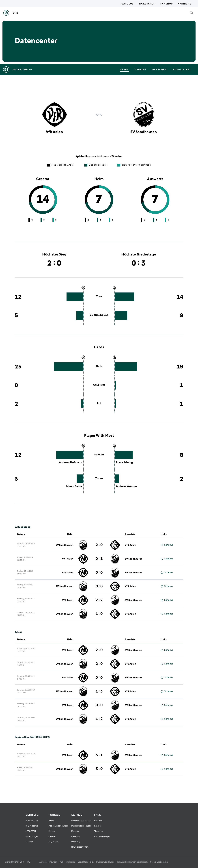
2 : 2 (99, 600)
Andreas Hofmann (71, 462)
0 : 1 (99, 559)
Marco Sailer (74, 486)
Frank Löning (124, 462)
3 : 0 (99, 769)
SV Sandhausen (65, 545)
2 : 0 (99, 545)
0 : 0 (99, 573)
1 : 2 (99, 719)
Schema (167, 545)
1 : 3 (99, 691)
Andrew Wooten (126, 486)
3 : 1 (99, 755)
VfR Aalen (130, 545)
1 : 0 (99, 614)
